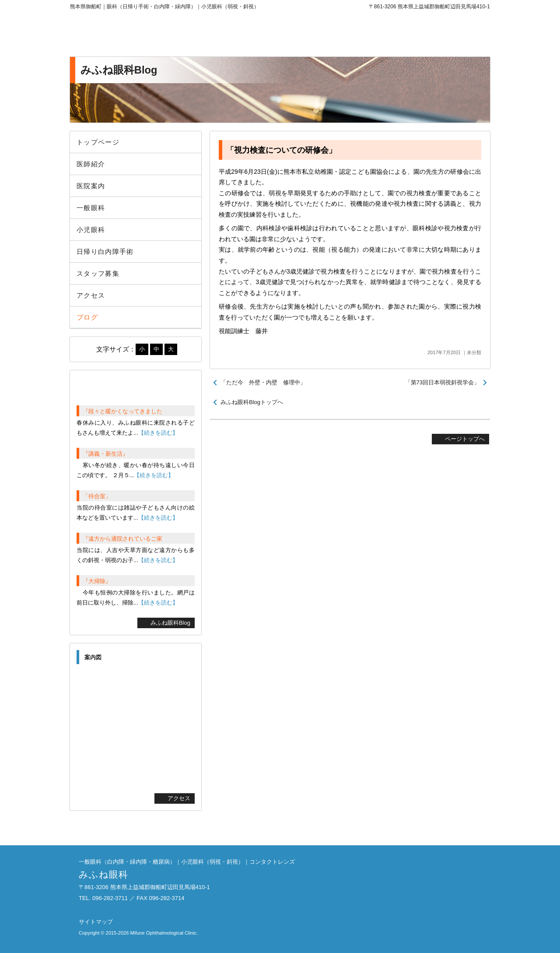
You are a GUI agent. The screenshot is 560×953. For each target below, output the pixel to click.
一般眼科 (91, 208)
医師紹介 (91, 164)
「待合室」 (97, 496)
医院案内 (91, 186)
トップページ (98, 142)
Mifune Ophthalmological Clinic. (164, 933)
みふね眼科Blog (170, 623)
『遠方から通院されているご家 (122, 539)
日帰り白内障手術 (105, 251)
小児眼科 (91, 230)
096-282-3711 (418, 35)
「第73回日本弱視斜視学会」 (442, 382)
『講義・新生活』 (105, 454)
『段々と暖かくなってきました (122, 411)
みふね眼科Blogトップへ (252, 402)
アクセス (91, 295)
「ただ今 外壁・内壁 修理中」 (263, 382)
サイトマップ (96, 922)
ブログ (87, 317)
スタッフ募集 (98, 273)
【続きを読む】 (158, 433)
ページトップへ (465, 439)
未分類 (474, 352)
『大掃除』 (97, 581)
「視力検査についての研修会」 (281, 150)
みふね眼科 (142, 35)
